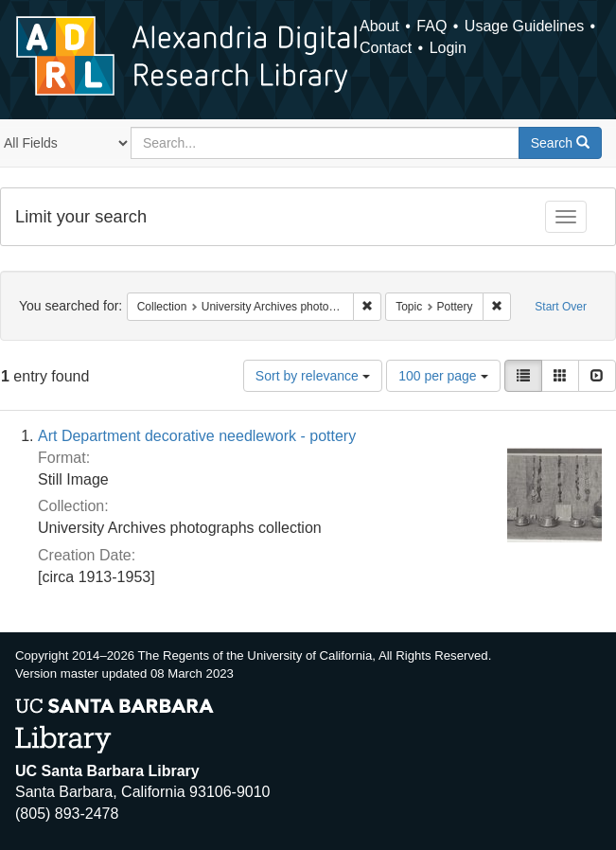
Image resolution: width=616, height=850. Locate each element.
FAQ (431, 26)
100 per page (443, 376)
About (379, 26)
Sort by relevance (313, 376)
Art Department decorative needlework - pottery (197, 436)
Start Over (561, 307)
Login (448, 48)
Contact (386, 48)
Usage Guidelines (524, 26)
